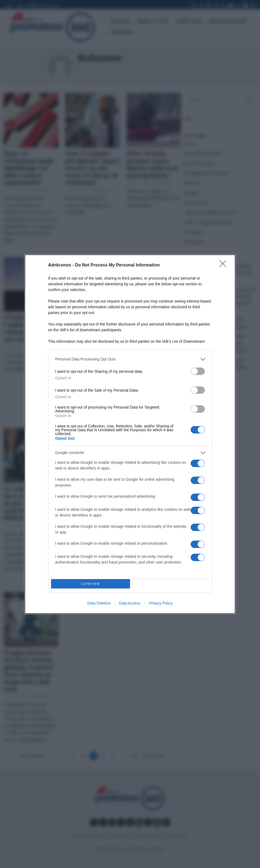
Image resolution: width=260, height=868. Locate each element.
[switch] (198, 371)
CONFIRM (91, 584)
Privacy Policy (161, 603)
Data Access (130, 603)
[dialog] (130, 434)
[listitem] (130, 359)
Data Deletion (99, 603)
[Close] (224, 265)
